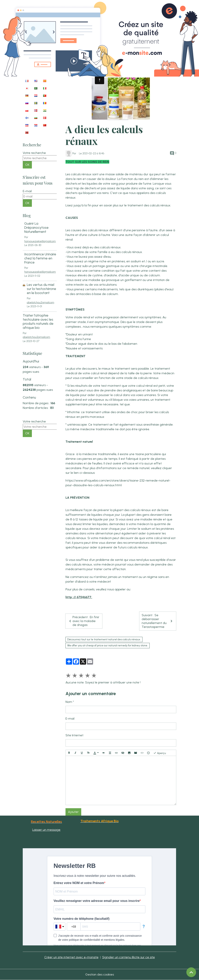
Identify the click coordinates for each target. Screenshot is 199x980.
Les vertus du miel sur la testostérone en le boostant (41, 289)
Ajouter (73, 812)
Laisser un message (46, 830)
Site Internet (74, 735)
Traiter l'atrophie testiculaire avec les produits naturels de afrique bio (38, 321)
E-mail (70, 719)
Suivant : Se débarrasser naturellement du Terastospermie (158, 621)
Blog (86, 73)
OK (27, 165)
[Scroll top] (191, 972)
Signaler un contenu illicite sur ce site (129, 957)
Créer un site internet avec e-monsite (71, 957)
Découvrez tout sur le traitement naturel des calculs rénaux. (104, 639)
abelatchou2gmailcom (41, 302)
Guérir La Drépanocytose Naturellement (36, 227)
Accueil (74, 73)
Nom (69, 702)
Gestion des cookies (100, 974)
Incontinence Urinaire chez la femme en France (40, 258)
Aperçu (160, 753)
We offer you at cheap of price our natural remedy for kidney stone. (108, 645)
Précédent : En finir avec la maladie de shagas (84, 621)
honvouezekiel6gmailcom (40, 241)
